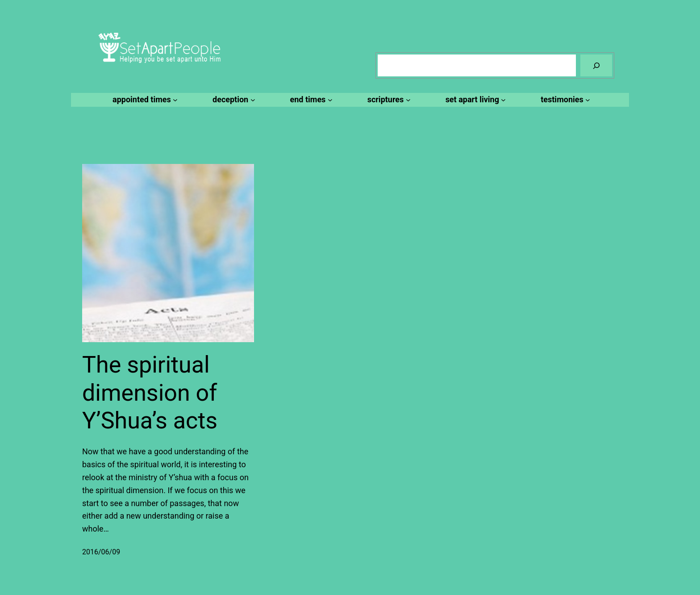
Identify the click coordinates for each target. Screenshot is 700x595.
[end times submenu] (310, 100)
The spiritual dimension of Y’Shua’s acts (150, 393)
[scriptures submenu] (388, 100)
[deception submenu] (232, 100)
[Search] (596, 65)
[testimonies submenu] (564, 100)
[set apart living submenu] (475, 100)
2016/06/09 (101, 552)
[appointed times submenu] (144, 100)
